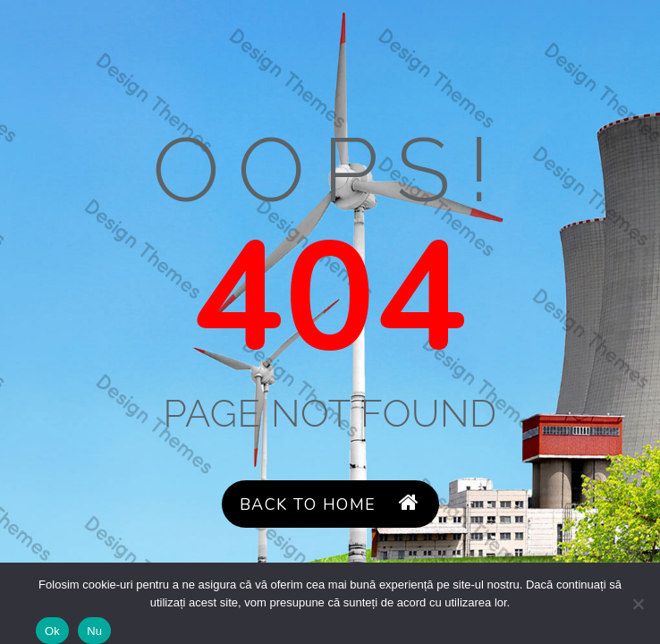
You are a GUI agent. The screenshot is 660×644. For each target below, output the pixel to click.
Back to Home (330, 504)
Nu (94, 631)
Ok (52, 631)
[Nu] (638, 604)
